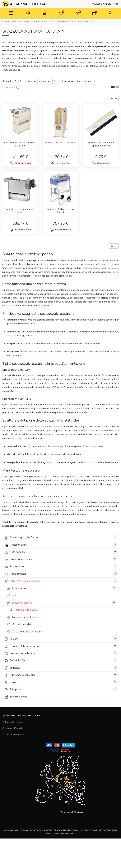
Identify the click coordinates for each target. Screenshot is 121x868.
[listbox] (44, 81)
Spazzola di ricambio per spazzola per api (101, 146)
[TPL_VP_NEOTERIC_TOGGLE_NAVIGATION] (11, 13)
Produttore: (68, 81)
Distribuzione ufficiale (13, 758)
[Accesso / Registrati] (105, 4)
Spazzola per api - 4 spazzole (60, 145)
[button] (61, 13)
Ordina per (31, 81)
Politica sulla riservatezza (15, 745)
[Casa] (28, 13)
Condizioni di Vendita (13, 752)
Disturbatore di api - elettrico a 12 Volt (20, 146)
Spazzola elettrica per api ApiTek (60, 225)
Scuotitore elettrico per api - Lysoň (20, 225)
